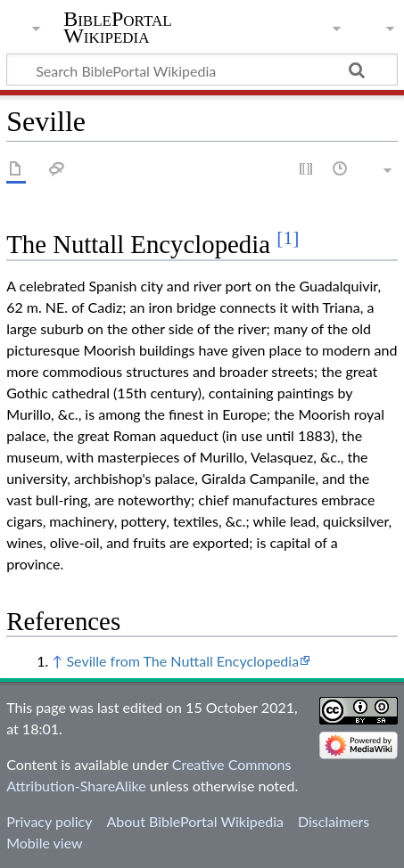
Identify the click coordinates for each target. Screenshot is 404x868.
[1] (288, 238)
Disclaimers (334, 821)
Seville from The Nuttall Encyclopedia (182, 661)
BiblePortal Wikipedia (117, 28)
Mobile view (44, 843)
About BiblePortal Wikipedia (194, 821)
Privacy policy (49, 821)
